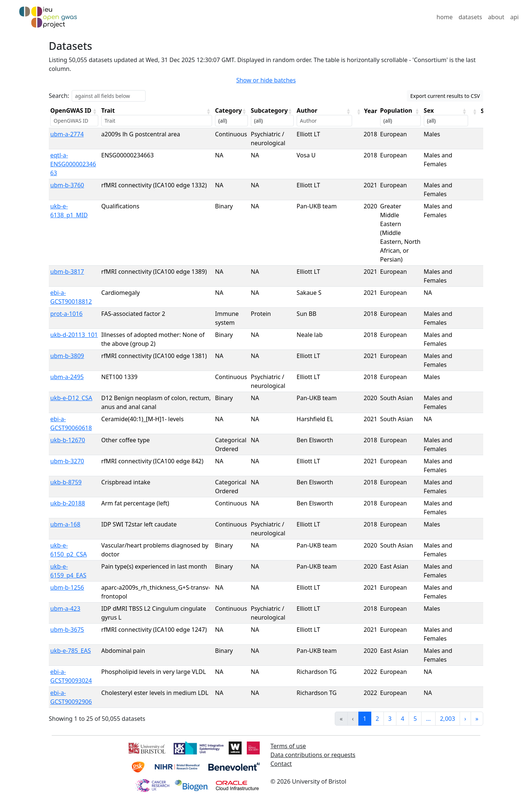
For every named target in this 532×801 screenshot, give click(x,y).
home (445, 17)
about (496, 17)
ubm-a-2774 (67, 134)
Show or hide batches (266, 80)
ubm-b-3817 (67, 272)
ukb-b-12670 (68, 440)
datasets (470, 17)
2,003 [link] (448, 719)
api (514, 17)
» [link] (477, 719)
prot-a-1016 (66, 314)
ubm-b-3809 (67, 356)
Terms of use (288, 746)
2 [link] (377, 719)
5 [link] (415, 719)
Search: (59, 96)
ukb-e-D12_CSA (71, 398)
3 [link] (390, 719)
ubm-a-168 (65, 524)
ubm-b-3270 (67, 461)
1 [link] (365, 719)
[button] (95, 111)
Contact (281, 764)
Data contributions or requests (313, 755)
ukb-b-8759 (66, 482)
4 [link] (403, 719)
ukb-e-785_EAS (71, 651)
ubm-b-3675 (67, 630)
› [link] (465, 719)
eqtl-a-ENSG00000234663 (73, 164)
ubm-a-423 (65, 609)
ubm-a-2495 (67, 377)
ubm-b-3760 (67, 185)
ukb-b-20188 (68, 503)
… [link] (428, 719)
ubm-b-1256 (67, 587)
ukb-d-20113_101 (74, 335)
